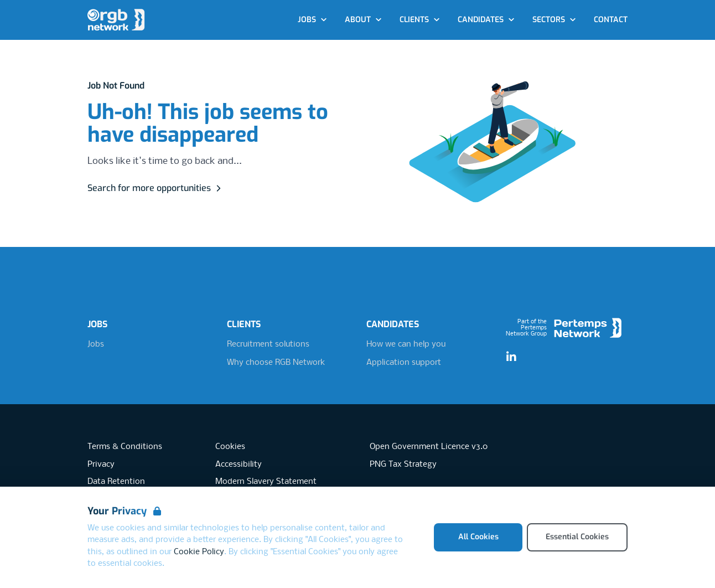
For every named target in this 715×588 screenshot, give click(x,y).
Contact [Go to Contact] (611, 20)
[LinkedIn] (511, 357)
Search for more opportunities (156, 188)
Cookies (230, 447)
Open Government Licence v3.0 (429, 447)
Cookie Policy (199, 552)
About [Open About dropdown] (363, 20)
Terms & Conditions (125, 447)
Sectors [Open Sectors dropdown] (554, 20)
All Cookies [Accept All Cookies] (478, 537)
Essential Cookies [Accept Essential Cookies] (577, 537)
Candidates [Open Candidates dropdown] (486, 20)
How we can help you (406, 344)
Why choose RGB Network (276, 363)
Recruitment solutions (268, 344)
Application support (404, 363)
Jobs (96, 344)
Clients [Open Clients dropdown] (420, 20)
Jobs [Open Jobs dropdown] (312, 20)
